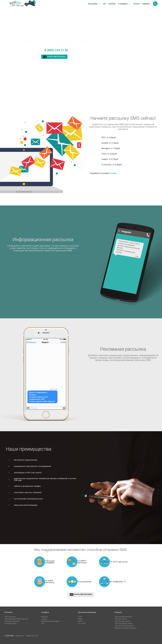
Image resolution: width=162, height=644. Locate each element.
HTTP (80, 617)
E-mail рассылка (10, 623)
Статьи (137, 4)
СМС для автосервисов (123, 617)
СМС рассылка (10, 617)
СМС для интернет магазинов (125, 628)
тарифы (113, 173)
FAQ (43, 623)
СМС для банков (121, 619)
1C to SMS (82, 623)
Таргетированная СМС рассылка (16, 619)
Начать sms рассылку (54, 57)
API (104, 4)
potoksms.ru (20, 636)
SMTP (80, 621)
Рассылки (94, 4)
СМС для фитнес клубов (124, 623)
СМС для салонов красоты (124, 626)
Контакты (45, 617)
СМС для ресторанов (122, 621)
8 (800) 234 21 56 (56, 50)
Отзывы (44, 619)
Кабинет (146, 4)
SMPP (80, 619)
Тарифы (112, 4)
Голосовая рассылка (12, 621)
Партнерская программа (50, 621)
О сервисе (124, 4)
